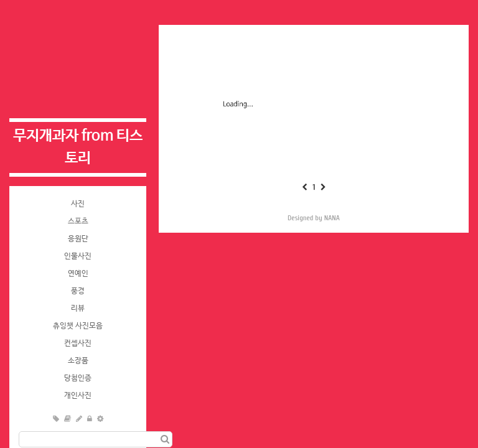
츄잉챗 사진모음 (78, 326)
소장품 (78, 361)
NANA (332, 218)
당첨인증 (78, 378)
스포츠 (78, 222)
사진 (78, 204)
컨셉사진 (78, 343)
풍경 (78, 291)
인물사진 (78, 256)
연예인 (78, 274)
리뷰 (78, 309)
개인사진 (78, 396)
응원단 (78, 239)
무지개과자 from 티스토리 (78, 147)
